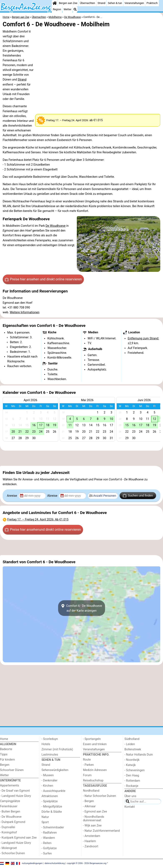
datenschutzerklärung (54, 863)
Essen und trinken (95, 744)
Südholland (132, 739)
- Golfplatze (49, 848)
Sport (45, 822)
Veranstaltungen (134, 3)
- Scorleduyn (50, 739)
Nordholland (91, 791)
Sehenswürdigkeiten (55, 770)
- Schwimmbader (53, 827)
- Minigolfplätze (52, 807)
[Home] (55, 3)
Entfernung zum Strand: (143, 338)
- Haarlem (90, 841)
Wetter (68, 9)
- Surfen (47, 854)
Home (4, 739)
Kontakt (130, 807)
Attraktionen (50, 796)
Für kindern (8, 760)
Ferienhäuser (9, 806)
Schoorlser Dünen (12, 770)
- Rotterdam (132, 781)
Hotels (46, 744)
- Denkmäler (49, 780)
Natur (45, 817)
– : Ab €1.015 (38, 520)
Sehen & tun (115, 3)
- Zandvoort (91, 846)
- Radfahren (49, 833)
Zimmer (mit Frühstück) (57, 749)
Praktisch (152, 3)
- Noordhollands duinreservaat (94, 819)
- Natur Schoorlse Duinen (100, 796)
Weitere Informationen (25, 312)
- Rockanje (131, 786)
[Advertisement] (81, 458)
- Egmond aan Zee (95, 812)
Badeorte (6, 749)
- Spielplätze (50, 801)
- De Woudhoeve (11, 817)
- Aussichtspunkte (53, 791)
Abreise (53, 496)
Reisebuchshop (93, 780)
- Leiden (130, 744)
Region (57, 9)
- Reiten (47, 843)
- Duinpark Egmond (13, 822)
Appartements (9, 785)
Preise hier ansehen (43, 279)
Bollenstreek (133, 749)
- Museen (48, 775)
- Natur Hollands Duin (139, 755)
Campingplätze (10, 801)
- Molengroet (8, 848)
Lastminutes (50, 755)
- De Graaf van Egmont (15, 791)
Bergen (5, 765)
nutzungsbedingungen (32, 863)
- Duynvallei (8, 827)
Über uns (130, 796)
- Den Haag (132, 775)
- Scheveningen (135, 770)
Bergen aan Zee (68, 3)
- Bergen (89, 801)
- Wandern (48, 838)
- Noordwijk (132, 760)
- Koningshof (8, 832)
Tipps (4, 754)
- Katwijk (130, 765)
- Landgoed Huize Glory (15, 796)
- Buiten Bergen (10, 812)
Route (87, 760)
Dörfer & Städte (52, 812)
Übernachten (87, 3)
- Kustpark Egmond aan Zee (18, 838)
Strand (101, 3)
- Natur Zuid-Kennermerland (101, 831)
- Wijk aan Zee (92, 826)
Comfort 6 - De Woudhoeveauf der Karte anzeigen (81, 608)
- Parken (88, 765)
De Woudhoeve (56, 226)
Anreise (12, 496)
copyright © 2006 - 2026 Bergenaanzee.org (87, 863)
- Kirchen (47, 786)
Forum (87, 775)
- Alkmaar (89, 806)
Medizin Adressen (95, 770)
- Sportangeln (92, 739)
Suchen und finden (138, 496)
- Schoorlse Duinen (12, 853)
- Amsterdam (92, 836)
